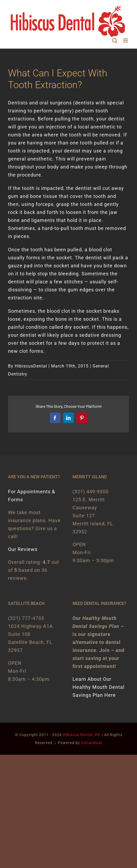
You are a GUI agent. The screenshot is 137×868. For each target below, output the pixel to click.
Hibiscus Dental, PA (81, 735)
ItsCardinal (92, 743)
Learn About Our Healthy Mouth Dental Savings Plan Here (98, 687)
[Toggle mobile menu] (126, 40)
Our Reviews (23, 549)
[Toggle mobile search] (115, 40)
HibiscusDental (31, 366)
